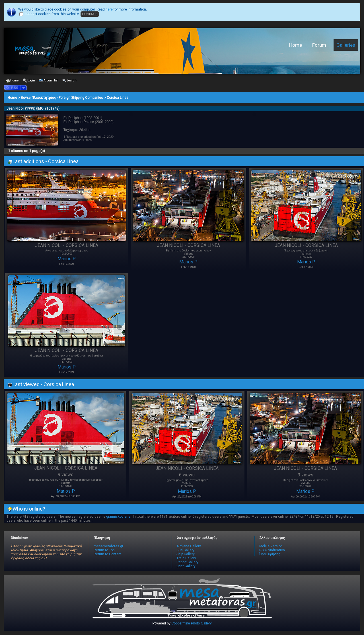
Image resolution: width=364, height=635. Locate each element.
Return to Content (108, 554)
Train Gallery (186, 558)
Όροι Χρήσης (270, 554)
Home (296, 45)
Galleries (346, 45)
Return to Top (104, 550)
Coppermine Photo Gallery (191, 623)
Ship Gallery (186, 554)
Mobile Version (271, 546)
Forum (319, 45)
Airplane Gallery (189, 546)
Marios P (67, 259)
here (109, 9)
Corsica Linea (118, 98)
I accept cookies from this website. (52, 14)
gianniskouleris (118, 517)
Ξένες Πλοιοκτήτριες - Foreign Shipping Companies (62, 98)
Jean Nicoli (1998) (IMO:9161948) (33, 108)
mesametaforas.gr (108, 546)
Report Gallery (187, 562)
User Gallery (186, 566)
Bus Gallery (185, 550)
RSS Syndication (272, 550)
